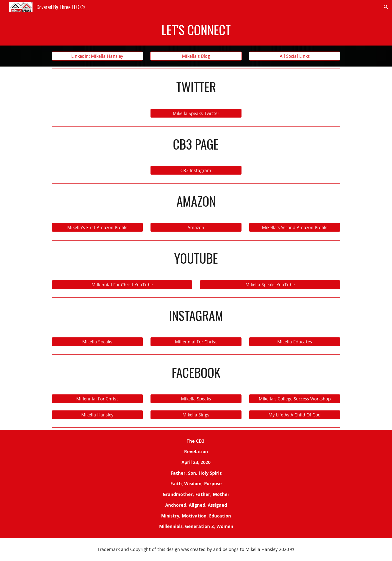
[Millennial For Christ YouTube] (122, 285)
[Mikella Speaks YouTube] (270, 285)
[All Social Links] (295, 56)
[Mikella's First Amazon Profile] (97, 227)
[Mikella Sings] (196, 415)
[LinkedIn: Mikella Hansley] (97, 56)
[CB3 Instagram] (196, 170)
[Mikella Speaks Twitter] (196, 113)
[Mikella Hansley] (97, 415)
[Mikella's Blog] (196, 56)
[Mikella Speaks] (97, 342)
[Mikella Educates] (295, 342)
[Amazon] (196, 227)
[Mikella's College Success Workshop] (295, 399)
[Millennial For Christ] (196, 342)
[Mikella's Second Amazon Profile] (295, 227)
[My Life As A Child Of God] (295, 415)
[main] (196, 30)
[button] (386, 7)
